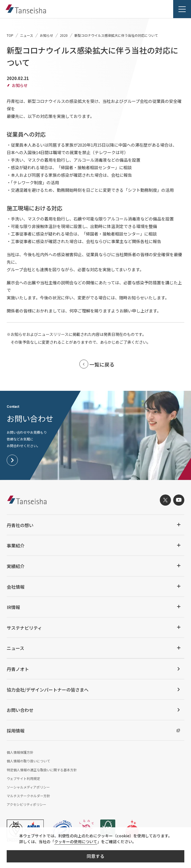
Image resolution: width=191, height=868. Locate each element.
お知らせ (46, 35)
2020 (64, 35)
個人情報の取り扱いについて (28, 761)
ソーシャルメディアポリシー (28, 787)
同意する (95, 856)
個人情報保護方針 (20, 752)
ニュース (27, 35)
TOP (10, 35)
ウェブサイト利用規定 (23, 778)
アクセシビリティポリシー (26, 804)
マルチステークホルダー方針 (28, 796)
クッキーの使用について (76, 842)
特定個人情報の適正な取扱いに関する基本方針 (42, 770)
